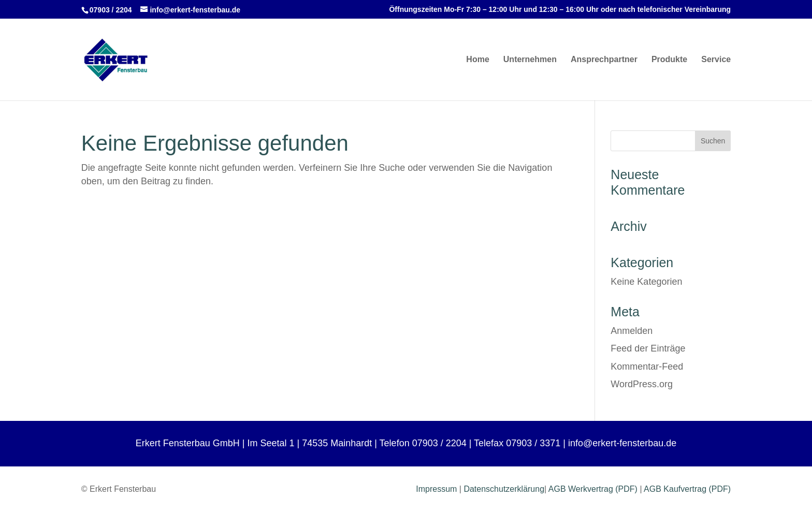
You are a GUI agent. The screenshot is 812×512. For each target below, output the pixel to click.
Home (477, 60)
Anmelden (632, 331)
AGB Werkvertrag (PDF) (593, 489)
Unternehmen (530, 60)
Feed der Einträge (648, 348)
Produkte (669, 60)
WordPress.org (642, 384)
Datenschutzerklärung (504, 489)
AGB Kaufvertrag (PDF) (687, 489)
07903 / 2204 (111, 10)
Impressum (436, 489)
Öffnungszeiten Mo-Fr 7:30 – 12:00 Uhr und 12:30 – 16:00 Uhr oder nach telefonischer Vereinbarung (560, 10)
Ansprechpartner (604, 60)
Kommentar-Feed (647, 367)
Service (716, 60)
